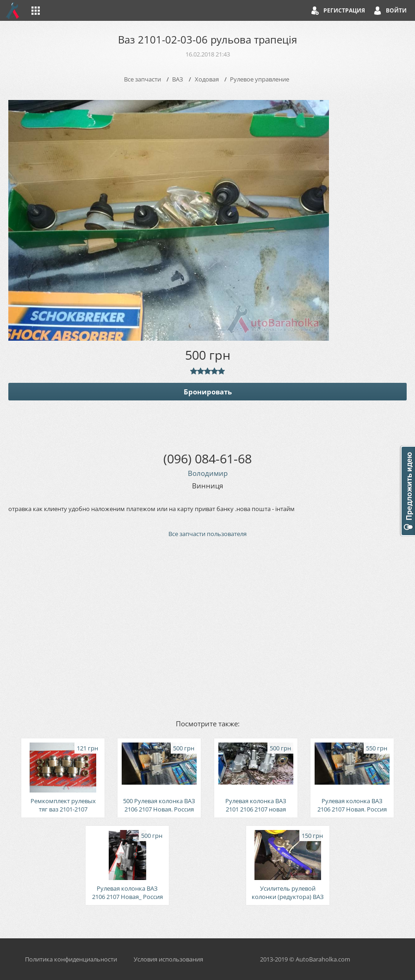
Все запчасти (142, 79)
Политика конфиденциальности (71, 959)
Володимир (208, 473)
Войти (396, 10)
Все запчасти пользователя (207, 534)
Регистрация (344, 10)
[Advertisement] (207, 628)
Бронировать (208, 392)
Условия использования (168, 959)
